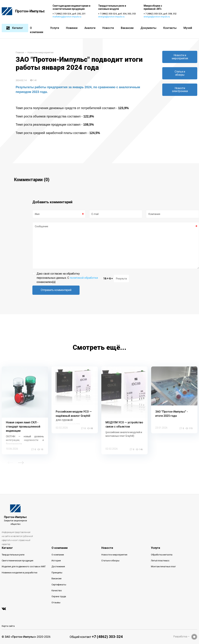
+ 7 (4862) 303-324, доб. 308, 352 (161, 14)
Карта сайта (8, 626)
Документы (148, 28)
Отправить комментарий (56, 290)
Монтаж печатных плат (163, 567)
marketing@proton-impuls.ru (67, 17)
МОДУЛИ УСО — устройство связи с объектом (124, 425)
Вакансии (127, 28)
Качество (57, 591)
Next (21, 463)
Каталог (14, 28)
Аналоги (90, 28)
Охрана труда (59, 597)
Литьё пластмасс (160, 561)
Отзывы (56, 602)
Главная (20, 53)
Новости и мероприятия (40, 53)
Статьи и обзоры (180, 73)
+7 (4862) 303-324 (107, 637)
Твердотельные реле (13, 555)
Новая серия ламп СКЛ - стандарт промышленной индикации (23, 427)
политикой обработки (84, 278)
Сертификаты (59, 585)
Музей (188, 28)
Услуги (55, 28)
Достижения (58, 567)
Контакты (170, 28)
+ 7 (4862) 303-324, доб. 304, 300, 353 (117, 14)
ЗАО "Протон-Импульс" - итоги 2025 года (172, 414)
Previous (10, 463)
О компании (37, 30)
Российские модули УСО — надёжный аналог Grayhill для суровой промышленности (74, 418)
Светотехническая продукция (17, 561)
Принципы (57, 573)
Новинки (72, 28)
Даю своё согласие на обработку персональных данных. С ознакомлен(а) (67, 278)
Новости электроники (180, 90)
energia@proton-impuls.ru (111, 17)
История (56, 561)
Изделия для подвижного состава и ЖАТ (24, 567)
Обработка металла (162, 555)
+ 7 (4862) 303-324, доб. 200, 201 (69, 14)
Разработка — (182, 637)
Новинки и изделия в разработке (19, 573)
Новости (108, 28)
